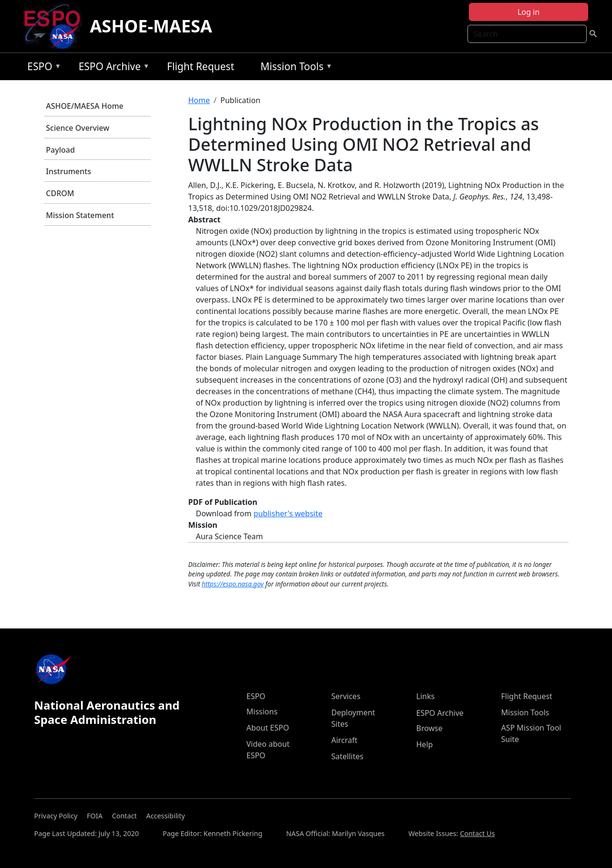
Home (199, 100)
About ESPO (268, 728)
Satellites (347, 756)
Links (426, 696)
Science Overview (78, 128)
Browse (430, 728)
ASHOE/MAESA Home (84, 106)
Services (346, 696)
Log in (529, 12)
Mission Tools (294, 68)
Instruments (68, 171)
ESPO (42, 68)
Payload (60, 150)
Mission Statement (80, 215)
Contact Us (477, 833)
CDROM (60, 193)
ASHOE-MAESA (151, 26)
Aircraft (345, 740)
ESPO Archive (112, 68)
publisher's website (288, 513)
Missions (262, 711)
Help (425, 744)
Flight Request (201, 66)
